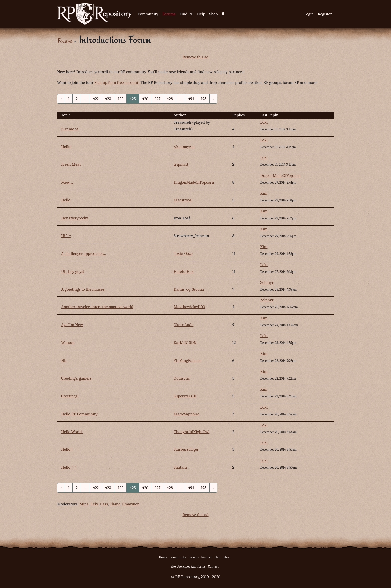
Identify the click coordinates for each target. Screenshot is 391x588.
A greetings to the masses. (83, 289)
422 (96, 99)
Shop (213, 14)
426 (145, 99)
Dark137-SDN (185, 343)
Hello (66, 200)
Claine (115, 504)
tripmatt (181, 164)
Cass (104, 504)
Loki (264, 122)
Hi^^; (66, 236)
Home (163, 557)
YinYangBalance (188, 361)
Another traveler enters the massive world (97, 307)
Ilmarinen (131, 504)
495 (204, 99)
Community (148, 14)
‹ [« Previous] (61, 99)
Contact (213, 566)
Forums (169, 14)
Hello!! (67, 449)
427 (157, 99)
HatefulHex (183, 271)
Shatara (180, 467)
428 (170, 99)
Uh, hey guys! (73, 271)
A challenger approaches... (84, 253)
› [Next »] (213, 99)
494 (191, 99)
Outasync (182, 378)
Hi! (64, 361)
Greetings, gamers (76, 378)
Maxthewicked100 (189, 307)
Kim (264, 193)
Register (325, 14)
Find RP (186, 14)
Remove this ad (195, 57)
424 (121, 99)
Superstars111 (185, 396)
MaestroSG (183, 200)
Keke (95, 504)
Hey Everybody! (75, 218)
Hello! (66, 147)
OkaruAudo (183, 325)
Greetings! (70, 396)
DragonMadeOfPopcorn (194, 182)
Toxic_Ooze (183, 253)
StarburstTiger (186, 449)
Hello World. (72, 432)
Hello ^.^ (69, 467)
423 (108, 99)
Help (201, 14)
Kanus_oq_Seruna (189, 289)
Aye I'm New (72, 325)
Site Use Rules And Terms (188, 566)
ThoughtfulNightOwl (192, 432)
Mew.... (67, 182)
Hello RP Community (79, 414)
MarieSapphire (187, 414)
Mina (84, 504)
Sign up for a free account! (117, 82)
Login (309, 14)
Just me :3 (70, 129)
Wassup (68, 343)
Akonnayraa (184, 147)
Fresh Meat (71, 164)
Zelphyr (267, 282)
